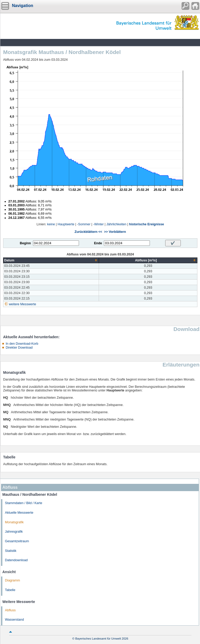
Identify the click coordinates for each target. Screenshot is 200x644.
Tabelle (10, 590)
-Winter (99, 224)
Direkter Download (19, 348)
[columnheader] (51, 260)
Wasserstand (14, 620)
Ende (98, 243)
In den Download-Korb (22, 344)
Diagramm (12, 580)
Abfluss (10, 610)
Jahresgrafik (14, 532)
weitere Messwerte (22, 304)
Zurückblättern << (88, 232)
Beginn (25, 243)
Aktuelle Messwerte (19, 513)
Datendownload (16, 560)
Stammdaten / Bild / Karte (24, 503)
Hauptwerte (66, 224)
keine (51, 224)
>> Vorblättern (115, 232)
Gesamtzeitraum (17, 541)
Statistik (11, 551)
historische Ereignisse (146, 224)
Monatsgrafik (14, 522)
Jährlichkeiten (116, 224)
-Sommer (84, 224)
